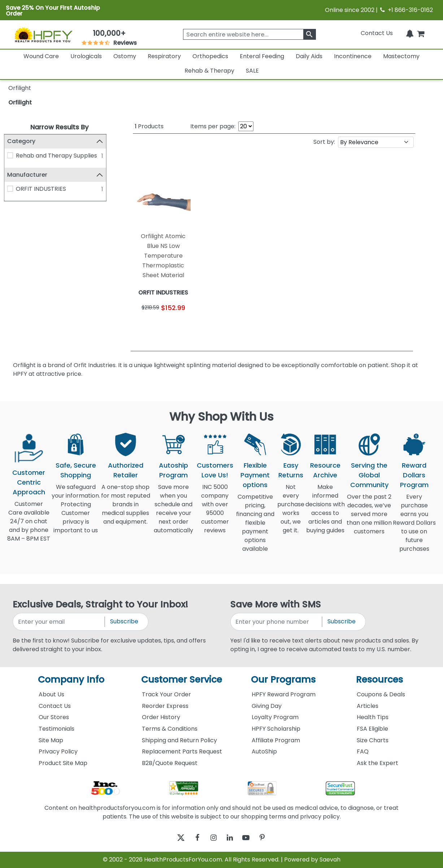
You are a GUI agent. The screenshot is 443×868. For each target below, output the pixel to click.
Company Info (71, 680)
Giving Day (267, 706)
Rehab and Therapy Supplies (60, 156)
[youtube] (251, 838)
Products (149, 126)
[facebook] (192, 838)
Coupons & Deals (381, 694)
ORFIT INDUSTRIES (45, 189)
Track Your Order (166, 694)
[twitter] (172, 838)
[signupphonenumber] (277, 622)
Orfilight (20, 102)
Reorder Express (165, 706)
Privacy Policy (58, 751)
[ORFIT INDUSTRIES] (14, 189)
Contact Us (377, 33)
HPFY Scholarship (276, 729)
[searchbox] (249, 34)
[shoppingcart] (421, 33)
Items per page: (213, 126)
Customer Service (182, 680)
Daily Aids (309, 56)
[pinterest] (271, 838)
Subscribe (124, 621)
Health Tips (373, 717)
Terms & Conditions (170, 729)
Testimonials (57, 729)
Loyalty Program (275, 717)
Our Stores (54, 717)
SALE (252, 71)
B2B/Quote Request (170, 763)
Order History (161, 717)
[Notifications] (410, 33)
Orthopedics (210, 56)
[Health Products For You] (43, 35)
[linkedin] (232, 838)
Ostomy (125, 56)
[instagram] (212, 838)
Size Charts (373, 740)
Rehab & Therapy (209, 71)
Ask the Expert (377, 763)
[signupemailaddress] (59, 622)
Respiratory (164, 56)
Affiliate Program (276, 740)
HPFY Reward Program (284, 694)
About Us (51, 694)
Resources (379, 680)
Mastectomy (401, 56)
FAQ (363, 751)
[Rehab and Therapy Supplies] (14, 155)
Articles (368, 706)
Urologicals (86, 56)
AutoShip (264, 751)
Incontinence (353, 56)
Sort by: (324, 142)
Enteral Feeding (262, 56)
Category (26, 141)
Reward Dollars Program (414, 475)
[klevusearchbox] (310, 34)
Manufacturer (32, 175)
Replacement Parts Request (182, 751)
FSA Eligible (372, 729)
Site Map (51, 740)
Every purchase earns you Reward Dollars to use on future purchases (414, 527)
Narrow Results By (59, 127)
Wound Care (41, 56)
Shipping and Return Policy (179, 740)
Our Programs (283, 680)
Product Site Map (63, 763)
